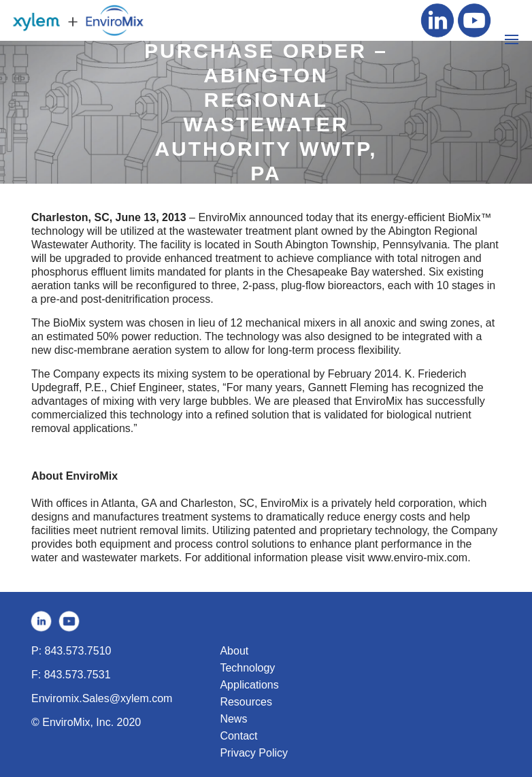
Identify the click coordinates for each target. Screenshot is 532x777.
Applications (249, 685)
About (234, 651)
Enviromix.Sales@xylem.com (102, 698)
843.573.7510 (78, 651)
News (233, 719)
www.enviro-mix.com (417, 558)
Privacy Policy (254, 753)
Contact (238, 736)
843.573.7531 (78, 675)
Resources (246, 702)
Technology (247, 668)
